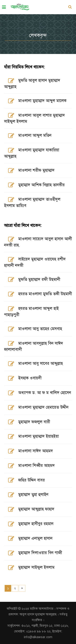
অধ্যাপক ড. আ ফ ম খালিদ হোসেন (45, 393)
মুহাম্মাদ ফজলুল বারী (34, 422)
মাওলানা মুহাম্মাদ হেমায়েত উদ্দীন (43, 407)
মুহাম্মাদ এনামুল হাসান (35, 538)
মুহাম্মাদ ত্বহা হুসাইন (33, 495)
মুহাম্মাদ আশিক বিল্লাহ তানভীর (41, 185)
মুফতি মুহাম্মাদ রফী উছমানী (39, 279)
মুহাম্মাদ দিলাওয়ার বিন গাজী (40, 553)
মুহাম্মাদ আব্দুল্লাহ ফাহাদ (36, 509)
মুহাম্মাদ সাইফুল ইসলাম (36, 567)
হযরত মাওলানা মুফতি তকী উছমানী (45, 294)
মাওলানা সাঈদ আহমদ (36, 451)
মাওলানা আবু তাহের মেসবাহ (40, 329)
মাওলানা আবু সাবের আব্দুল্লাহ (41, 363)
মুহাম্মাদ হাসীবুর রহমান (36, 524)
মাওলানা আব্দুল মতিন (35, 135)
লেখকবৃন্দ (38, 35)
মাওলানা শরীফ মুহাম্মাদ (36, 170)
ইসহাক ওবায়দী (30, 378)
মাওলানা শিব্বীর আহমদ (36, 466)
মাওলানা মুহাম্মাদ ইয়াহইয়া (39, 436)
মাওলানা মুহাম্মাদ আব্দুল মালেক (42, 101)
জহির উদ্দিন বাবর (32, 480)
